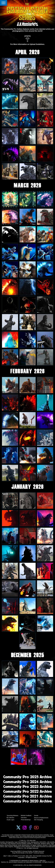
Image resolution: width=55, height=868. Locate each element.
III (4, 3)
